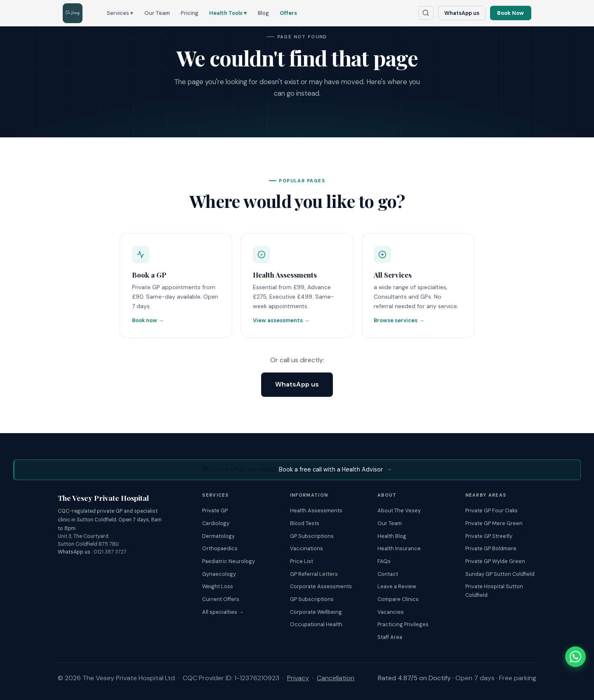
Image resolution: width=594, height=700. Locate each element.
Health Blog (392, 536)
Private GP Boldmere (491, 548)
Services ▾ (120, 13)
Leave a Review (397, 586)
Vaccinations (306, 548)
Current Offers (221, 599)
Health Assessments (316, 510)
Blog (263, 13)
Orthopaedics (220, 548)
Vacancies (391, 612)
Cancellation (336, 678)
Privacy (298, 678)
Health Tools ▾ (228, 13)
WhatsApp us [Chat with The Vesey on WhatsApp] (462, 13)
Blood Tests (305, 523)
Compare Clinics (398, 599)
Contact (388, 574)
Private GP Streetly (489, 536)
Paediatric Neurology (229, 561)
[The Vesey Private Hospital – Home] (73, 13)
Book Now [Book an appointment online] (510, 13)
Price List (302, 561)
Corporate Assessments (321, 586)
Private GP (215, 510)
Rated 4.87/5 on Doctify (414, 678)
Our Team (157, 13)
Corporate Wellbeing (316, 612)
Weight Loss (218, 586)
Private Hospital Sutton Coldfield (494, 591)
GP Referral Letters (314, 574)
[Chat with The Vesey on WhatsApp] (575, 657)
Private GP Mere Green (494, 523)
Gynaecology (219, 574)
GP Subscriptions (312, 536)
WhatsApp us (297, 384)
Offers (288, 13)
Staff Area (390, 637)
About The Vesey (399, 510)
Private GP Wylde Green (495, 561)
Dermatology (218, 536)
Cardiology (216, 523)
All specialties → (223, 612)
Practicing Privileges (403, 625)
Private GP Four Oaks (491, 510)
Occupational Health (316, 625)
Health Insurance (399, 548)
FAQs (384, 561)
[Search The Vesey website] (426, 13)
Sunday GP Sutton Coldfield (500, 574)
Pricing (190, 13)
